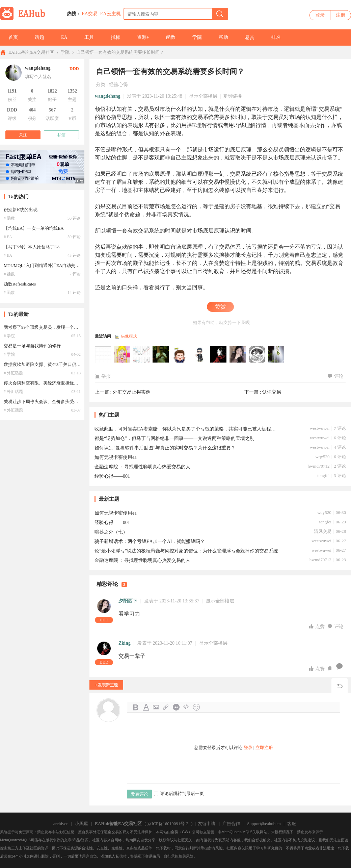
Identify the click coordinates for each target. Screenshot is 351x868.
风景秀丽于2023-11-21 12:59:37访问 (142, 355)
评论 (336, 376)
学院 (197, 37)
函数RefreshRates (20, 284)
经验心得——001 (112, 476)
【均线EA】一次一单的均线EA (34, 228)
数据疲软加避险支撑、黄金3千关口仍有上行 (47, 364)
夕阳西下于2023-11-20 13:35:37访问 (238, 355)
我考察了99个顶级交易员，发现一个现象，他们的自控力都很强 (65, 327)
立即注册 (264, 748)
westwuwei (320, 428)
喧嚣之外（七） (111, 532)
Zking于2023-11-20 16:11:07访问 (219, 355)
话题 (39, 37)
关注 (23, 135)
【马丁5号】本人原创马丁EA (32, 247)
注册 (341, 15)
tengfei (323, 476)
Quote (176, 707)
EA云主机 (111, 14)
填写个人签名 (38, 77)
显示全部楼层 (203, 96)
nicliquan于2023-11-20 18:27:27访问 (180, 355)
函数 (171, 37)
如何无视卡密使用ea (115, 457)
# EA (8, 237)
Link (166, 707)
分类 (101, 85)
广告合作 (231, 824)
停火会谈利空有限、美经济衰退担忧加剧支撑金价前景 (56, 383)
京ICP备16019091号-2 (168, 824)
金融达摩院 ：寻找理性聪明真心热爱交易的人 (142, 467)
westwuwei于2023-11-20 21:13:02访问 (161, 355)
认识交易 (272, 392)
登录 (320, 15)
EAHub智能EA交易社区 (31, 52)
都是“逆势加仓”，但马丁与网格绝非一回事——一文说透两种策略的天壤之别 (174, 438)
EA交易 (90, 14)
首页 (13, 37)
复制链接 (232, 96)
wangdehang (107, 96)
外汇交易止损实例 (132, 392)
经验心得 (118, 85)
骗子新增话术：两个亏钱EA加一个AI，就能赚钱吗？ (150, 541)
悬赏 (250, 37)
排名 (276, 37)
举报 (103, 376)
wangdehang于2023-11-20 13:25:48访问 (276, 355)
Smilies (196, 707)
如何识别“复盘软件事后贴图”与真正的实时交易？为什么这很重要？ (165, 448)
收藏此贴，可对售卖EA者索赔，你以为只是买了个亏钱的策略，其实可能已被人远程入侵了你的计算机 (187, 429)
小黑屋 (82, 824)
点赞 (317, 627)
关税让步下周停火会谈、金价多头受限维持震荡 (50, 402)
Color (146, 707)
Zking (125, 643)
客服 (292, 824)
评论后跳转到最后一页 (179, 793)
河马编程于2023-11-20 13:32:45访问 (257, 355)
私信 (61, 135)
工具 (89, 37)
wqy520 (323, 457)
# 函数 (9, 218)
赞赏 (220, 307)
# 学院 (9, 336)
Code (186, 707)
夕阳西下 (128, 601)
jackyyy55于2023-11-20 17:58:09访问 (199, 355)
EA (64, 37)
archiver (61, 824)
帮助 (223, 37)
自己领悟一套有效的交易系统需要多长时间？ (120, 52)
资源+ (143, 37)
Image (156, 707)
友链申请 (207, 824)
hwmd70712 (318, 466)
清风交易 (323, 531)
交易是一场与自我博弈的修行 (32, 346)
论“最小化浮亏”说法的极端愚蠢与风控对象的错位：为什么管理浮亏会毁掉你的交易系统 (186, 551)
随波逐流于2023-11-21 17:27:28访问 (123, 355)
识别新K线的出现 (21, 210)
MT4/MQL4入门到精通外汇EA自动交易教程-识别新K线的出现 (64, 265)
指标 (115, 37)
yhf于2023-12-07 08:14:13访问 (103, 355)
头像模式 (129, 336)
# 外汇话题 (13, 373)
